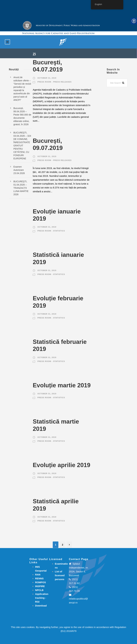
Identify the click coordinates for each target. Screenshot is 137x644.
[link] (63, 42)
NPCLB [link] (39, 590)
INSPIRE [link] (40, 586)
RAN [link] (38, 575)
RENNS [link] (39, 578)
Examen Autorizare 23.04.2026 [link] (19, 170)
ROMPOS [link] (41, 582)
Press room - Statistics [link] (51, 231)
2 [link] (63, 545)
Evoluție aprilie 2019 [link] (61, 465)
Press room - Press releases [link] (54, 82)
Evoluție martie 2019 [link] (62, 385)
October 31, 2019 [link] (47, 78)
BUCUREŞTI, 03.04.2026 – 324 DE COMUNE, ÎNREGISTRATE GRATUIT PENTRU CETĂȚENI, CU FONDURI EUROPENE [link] (22, 146)
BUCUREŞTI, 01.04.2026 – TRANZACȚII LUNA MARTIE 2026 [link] (21, 188)
